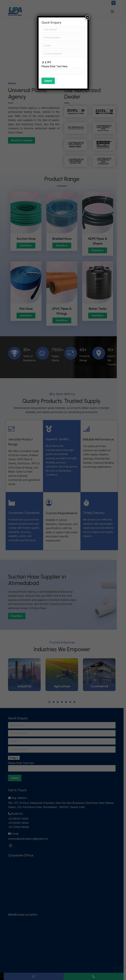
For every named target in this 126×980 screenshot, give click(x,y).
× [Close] (87, 17)
